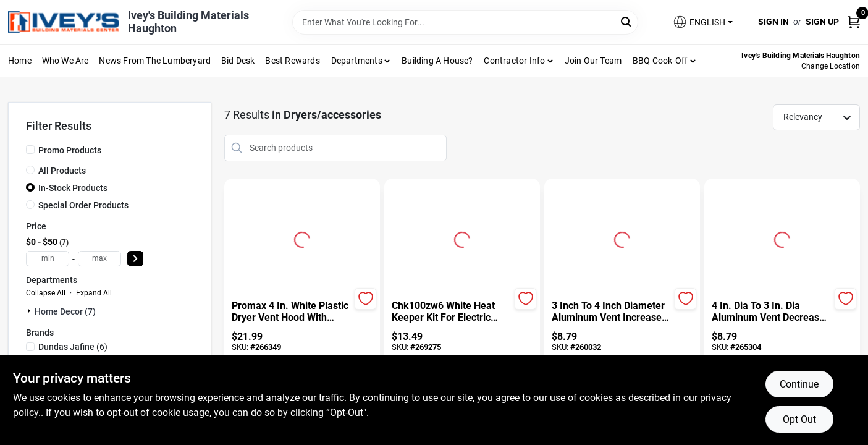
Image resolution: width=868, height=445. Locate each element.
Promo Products (70, 150)
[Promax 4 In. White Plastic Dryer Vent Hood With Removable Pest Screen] (291, 312)
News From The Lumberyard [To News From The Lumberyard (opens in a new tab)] (155, 61)
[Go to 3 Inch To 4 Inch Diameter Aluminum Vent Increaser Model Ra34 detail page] (622, 238)
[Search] (627, 21)
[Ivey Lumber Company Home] (64, 22)
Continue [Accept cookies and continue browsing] (799, 384)
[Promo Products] (30, 150)
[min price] (48, 259)
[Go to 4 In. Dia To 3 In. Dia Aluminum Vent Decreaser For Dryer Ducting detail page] (782, 238)
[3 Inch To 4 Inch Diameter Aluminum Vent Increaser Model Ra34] (611, 312)
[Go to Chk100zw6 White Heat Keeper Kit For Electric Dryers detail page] (462, 238)
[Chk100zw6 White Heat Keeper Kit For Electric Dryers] (451, 312)
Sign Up (822, 22)
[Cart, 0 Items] (854, 22)
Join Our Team (593, 61)
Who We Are (65, 61)
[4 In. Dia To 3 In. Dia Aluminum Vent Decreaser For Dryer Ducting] (771, 312)
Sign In (773, 22)
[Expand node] (30, 311)
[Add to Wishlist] (365, 299)
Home (20, 61)
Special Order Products (83, 205)
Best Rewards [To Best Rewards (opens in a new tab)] (292, 61)
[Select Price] (135, 259)
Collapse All (46, 293)
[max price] (99, 259)
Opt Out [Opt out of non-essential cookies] (799, 419)
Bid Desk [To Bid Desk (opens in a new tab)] (238, 61)
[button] (702, 22)
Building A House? (437, 61)
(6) (73, 347)
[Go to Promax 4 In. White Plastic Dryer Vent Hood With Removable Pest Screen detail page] (302, 238)
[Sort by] (823, 117)
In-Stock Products (73, 188)
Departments (357, 61)
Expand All (94, 293)
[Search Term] (465, 22)
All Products (62, 171)
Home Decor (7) (65, 311)
